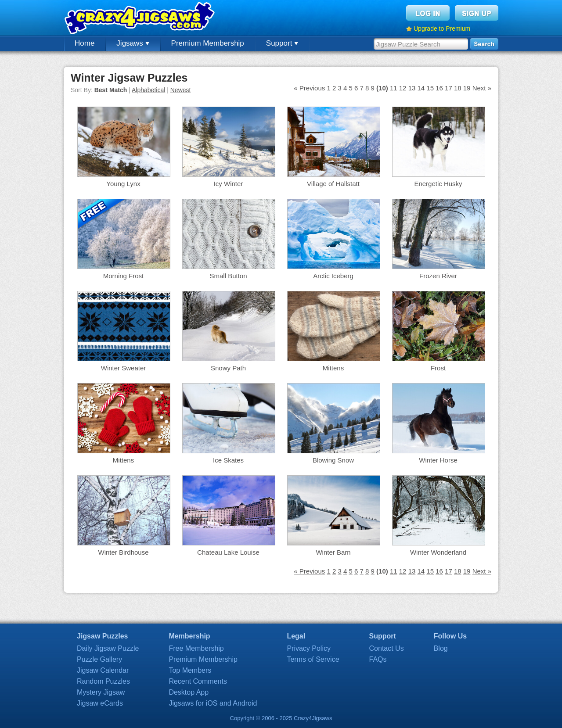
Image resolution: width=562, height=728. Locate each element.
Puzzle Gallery (99, 659)
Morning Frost (124, 276)
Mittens (333, 368)
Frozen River (438, 276)
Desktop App (189, 692)
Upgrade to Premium (442, 29)
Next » (482, 88)
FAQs (378, 659)
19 (467, 88)
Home (85, 43)
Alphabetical (148, 90)
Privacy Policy (309, 648)
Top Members (190, 670)
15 (430, 88)
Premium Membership (208, 43)
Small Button (228, 276)
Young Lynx (123, 184)
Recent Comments (198, 681)
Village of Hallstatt (333, 184)
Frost (438, 368)
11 (394, 88)
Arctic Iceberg (333, 276)
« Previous (309, 88)
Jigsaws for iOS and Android (213, 703)
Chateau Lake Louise (228, 552)
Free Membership (196, 648)
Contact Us (387, 648)
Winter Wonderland (438, 552)
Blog (441, 648)
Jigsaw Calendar (103, 670)
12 (403, 88)
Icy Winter (229, 184)
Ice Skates (228, 460)
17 (449, 88)
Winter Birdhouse (123, 552)
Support (282, 43)
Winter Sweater (124, 368)
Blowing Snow (333, 460)
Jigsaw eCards (100, 703)
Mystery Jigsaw (101, 692)
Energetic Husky (438, 184)
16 (439, 88)
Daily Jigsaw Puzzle (108, 648)
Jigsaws (133, 43)
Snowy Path (228, 368)
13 (412, 88)
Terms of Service (313, 659)
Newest (181, 90)
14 (421, 88)
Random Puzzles (103, 681)
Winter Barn (333, 552)
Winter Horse (438, 460)
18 (458, 88)
